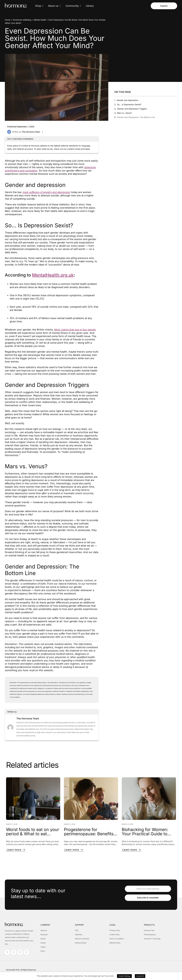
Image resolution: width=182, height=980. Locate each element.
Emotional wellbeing (22, 20)
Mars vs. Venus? (124, 113)
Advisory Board (81, 943)
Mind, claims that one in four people (75, 330)
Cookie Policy (115, 935)
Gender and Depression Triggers (132, 109)
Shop (39, 6)
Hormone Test (149, 930)
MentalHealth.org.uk (53, 275)
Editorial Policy (115, 943)
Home (8, 20)
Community (73, 6)
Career (43, 947)
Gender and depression (127, 100)
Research (44, 935)
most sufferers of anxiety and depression (46, 192)
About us (54, 6)
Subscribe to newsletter (148, 898)
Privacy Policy (115, 930)
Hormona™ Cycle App (152, 939)
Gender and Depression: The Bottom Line (136, 117)
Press (43, 951)
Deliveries (79, 935)
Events (43, 939)
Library (90, 6)
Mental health (40, 20)
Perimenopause (150, 935)
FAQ (77, 930)
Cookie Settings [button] (124, 976)
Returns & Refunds (82, 939)
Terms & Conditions (117, 939)
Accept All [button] (140, 976)
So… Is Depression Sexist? (129, 104)
